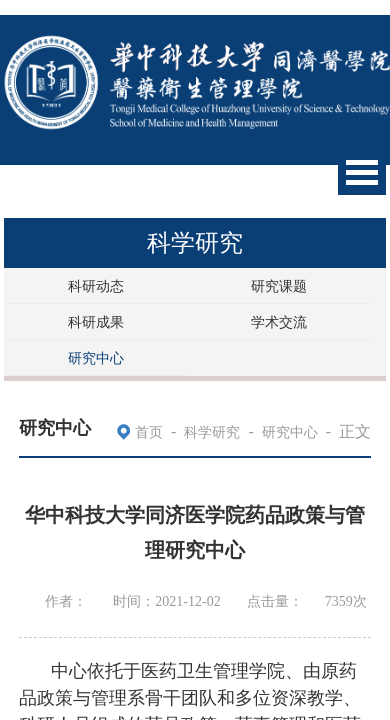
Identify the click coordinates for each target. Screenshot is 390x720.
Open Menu (362, 172)
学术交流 (279, 322)
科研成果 (96, 322)
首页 (149, 432)
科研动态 (96, 286)
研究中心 (96, 358)
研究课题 (279, 286)
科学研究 (212, 432)
